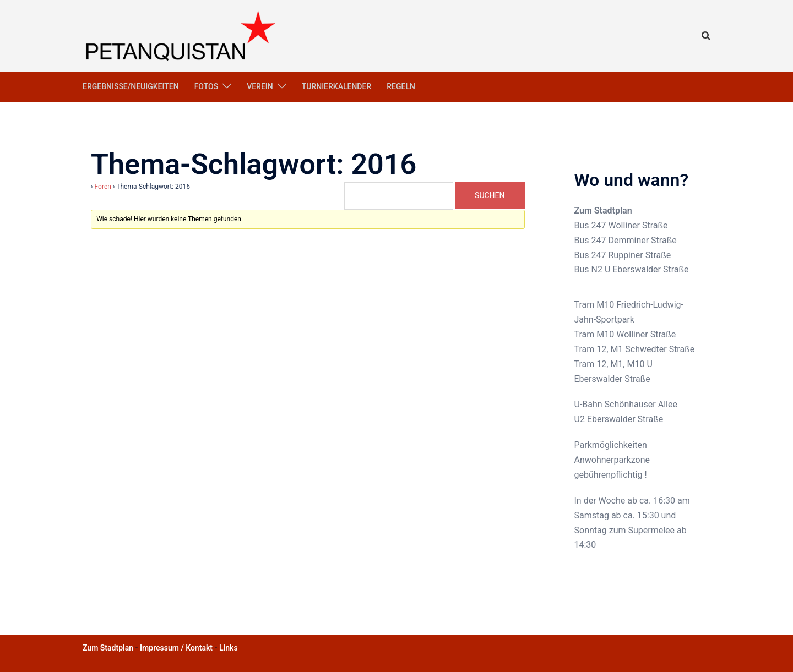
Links (229, 648)
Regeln (401, 86)
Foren (103, 187)
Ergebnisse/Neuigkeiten (131, 86)
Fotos (207, 86)
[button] (706, 36)
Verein (260, 86)
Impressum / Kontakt (176, 648)
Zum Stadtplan (603, 211)
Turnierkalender (337, 86)
